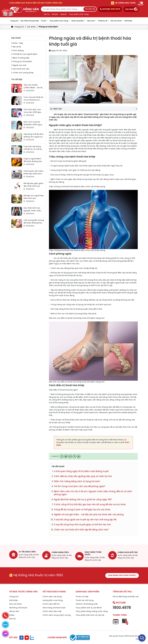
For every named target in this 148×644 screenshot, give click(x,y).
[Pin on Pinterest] (74, 456)
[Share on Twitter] (66, 456)
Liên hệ (12, 618)
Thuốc (44, 21)
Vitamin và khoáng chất (87, 603)
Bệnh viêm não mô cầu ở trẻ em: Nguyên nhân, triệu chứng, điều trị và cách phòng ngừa (93, 493)
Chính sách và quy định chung (57, 615)
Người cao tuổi (19, 65)
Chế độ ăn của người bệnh (24, 54)
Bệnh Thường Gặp (20, 58)
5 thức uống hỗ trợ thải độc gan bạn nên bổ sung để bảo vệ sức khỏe (90, 505)
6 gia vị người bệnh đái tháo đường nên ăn (33, 160)
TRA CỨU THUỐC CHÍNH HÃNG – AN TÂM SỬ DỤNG (34, 87)
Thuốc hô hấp (82, 596)
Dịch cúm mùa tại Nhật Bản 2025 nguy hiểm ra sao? (33, 124)
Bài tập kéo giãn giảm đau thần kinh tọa (33, 185)
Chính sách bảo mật (52, 611)
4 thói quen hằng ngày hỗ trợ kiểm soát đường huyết (81, 471)
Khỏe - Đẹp (17, 43)
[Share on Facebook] (62, 456)
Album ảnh (14, 611)
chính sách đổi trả (128, 552)
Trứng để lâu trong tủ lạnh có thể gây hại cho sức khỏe (82, 510)
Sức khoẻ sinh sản (20, 69)
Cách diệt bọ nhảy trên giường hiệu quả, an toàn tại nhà (83, 476)
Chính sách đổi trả (51, 603)
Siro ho (47, 14)
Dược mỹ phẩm (78, 21)
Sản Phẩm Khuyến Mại (30, 21)
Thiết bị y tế (103, 21)
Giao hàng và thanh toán (54, 607)
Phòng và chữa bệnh (48, 27)
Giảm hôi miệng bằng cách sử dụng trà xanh (77, 481)
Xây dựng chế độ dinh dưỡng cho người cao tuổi (34, 136)
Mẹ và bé (91, 21)
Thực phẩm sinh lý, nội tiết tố (89, 607)
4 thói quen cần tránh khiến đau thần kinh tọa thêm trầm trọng (33, 173)
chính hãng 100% (60, 552)
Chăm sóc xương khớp (22, 73)
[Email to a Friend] (70, 456)
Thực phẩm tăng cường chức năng (92, 611)
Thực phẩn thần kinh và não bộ (90, 615)
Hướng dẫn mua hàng (53, 600)
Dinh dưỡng (17, 51)
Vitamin (63, 14)
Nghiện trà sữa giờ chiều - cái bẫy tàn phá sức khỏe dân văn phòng (89, 515)
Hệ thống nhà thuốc (18, 607)
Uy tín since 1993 (27, 552)
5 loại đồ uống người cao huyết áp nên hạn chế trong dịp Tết (85, 520)
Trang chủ (14, 21)
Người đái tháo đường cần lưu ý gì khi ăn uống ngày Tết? (83, 500)
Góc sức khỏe (15, 603)
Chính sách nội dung (52, 596)
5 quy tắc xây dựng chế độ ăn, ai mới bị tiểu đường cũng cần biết (33, 148)
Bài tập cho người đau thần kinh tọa (34, 197)
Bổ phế (55, 14)
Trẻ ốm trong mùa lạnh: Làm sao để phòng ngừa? (80, 486)
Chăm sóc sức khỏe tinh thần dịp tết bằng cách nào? (81, 530)
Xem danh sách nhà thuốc (122, 575)
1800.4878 (122, 607)
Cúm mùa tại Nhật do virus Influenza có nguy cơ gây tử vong (33, 99)
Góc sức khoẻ (116, 21)
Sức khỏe (31, 27)
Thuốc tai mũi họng (85, 600)
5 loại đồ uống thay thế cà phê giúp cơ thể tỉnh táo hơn (82, 525)
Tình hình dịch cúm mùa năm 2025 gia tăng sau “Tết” (32, 111)
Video (12, 615)
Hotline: (110, 9)
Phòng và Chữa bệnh (22, 62)
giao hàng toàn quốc (93, 553)
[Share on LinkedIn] (79, 456)
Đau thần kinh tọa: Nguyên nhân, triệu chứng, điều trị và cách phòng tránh (32, 210)
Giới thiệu (128, 21)
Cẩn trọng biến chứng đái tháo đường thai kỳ (34, 222)
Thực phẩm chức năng (79, 14)
